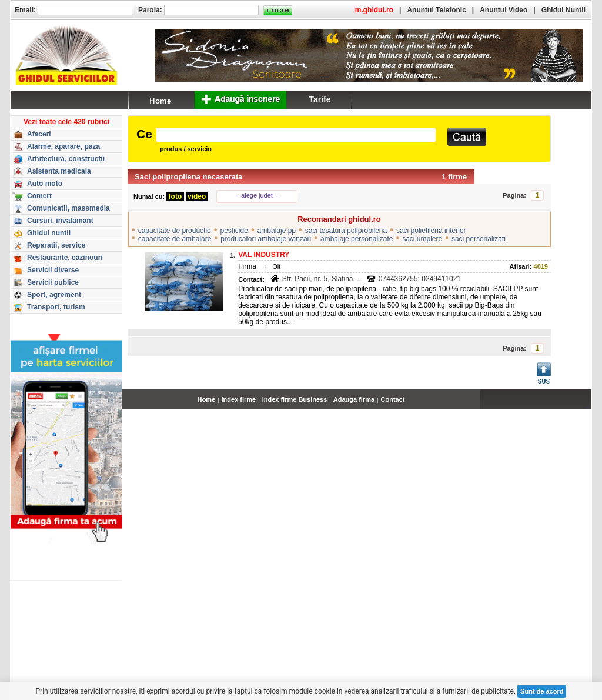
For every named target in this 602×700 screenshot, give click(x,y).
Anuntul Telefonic (436, 10)
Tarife (320, 99)
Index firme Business (295, 399)
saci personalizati (479, 239)
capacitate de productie (175, 231)
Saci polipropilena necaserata (189, 177)
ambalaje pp (277, 231)
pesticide (234, 231)
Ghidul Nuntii (563, 10)
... (589, 406)
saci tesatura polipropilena (346, 231)
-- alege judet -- (257, 195)
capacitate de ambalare (175, 239)
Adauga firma (354, 399)
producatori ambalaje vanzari (266, 239)
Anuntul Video (504, 10)
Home (207, 399)
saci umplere (422, 239)
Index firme (239, 399)
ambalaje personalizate (357, 239)
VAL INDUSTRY (264, 255)
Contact (393, 399)
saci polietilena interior (431, 231)
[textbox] (296, 135)
